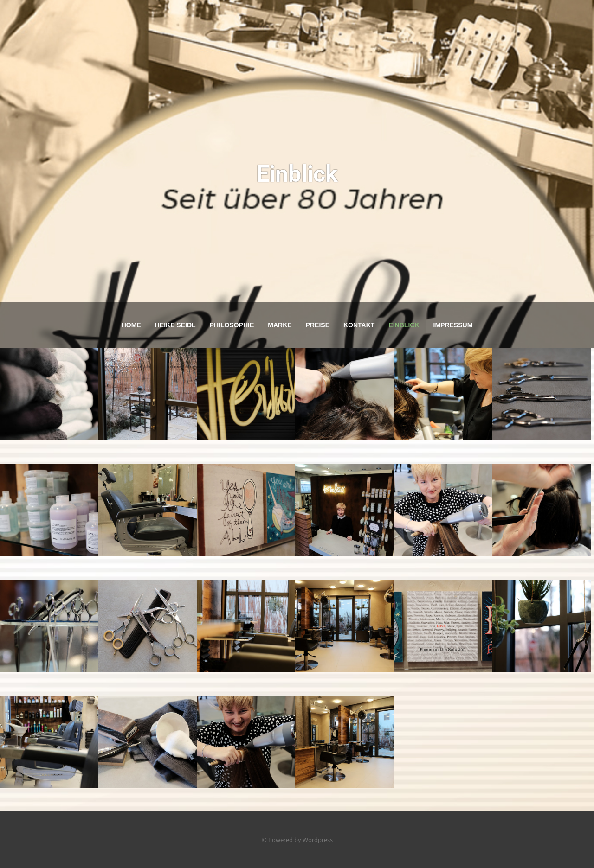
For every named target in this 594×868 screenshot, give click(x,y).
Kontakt (359, 325)
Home (131, 325)
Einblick (404, 325)
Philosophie (232, 325)
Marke (280, 325)
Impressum (453, 325)
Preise (318, 325)
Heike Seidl (175, 325)
